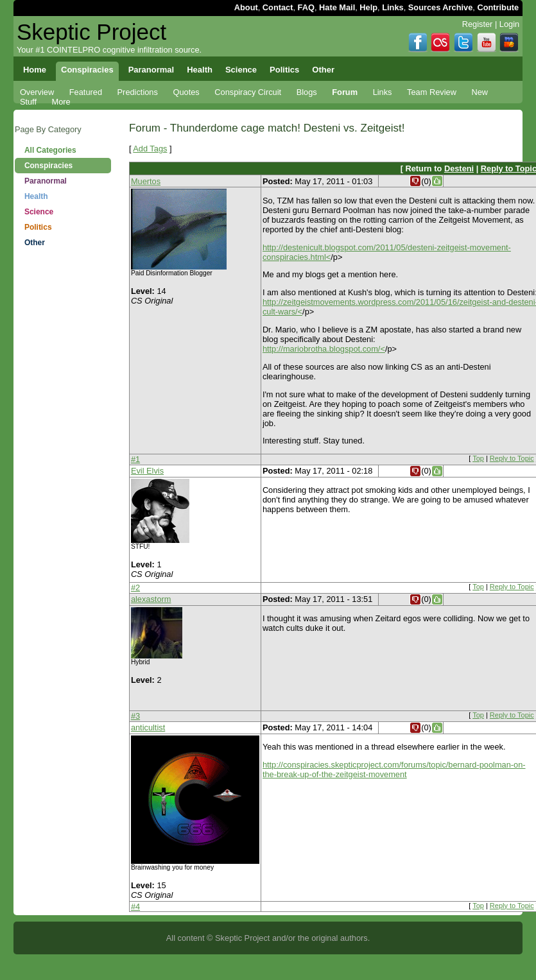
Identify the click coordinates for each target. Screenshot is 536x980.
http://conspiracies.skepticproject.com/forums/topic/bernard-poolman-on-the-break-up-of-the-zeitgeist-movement (394, 769)
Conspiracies (48, 166)
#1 (135, 459)
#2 (135, 588)
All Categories (50, 150)
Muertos (146, 181)
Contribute (498, 7)
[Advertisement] (63, 303)
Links (393, 7)
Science (39, 212)
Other (35, 243)
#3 (135, 716)
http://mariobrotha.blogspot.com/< (324, 349)
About (246, 7)
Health (36, 196)
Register (478, 24)
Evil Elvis (147, 471)
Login (509, 24)
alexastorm (151, 599)
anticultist (148, 727)
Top (478, 458)
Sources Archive (441, 7)
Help (368, 7)
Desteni (459, 168)
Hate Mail (337, 7)
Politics (38, 227)
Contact (278, 7)
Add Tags (150, 149)
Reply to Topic (512, 458)
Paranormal (46, 181)
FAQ (306, 7)
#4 (135, 907)
